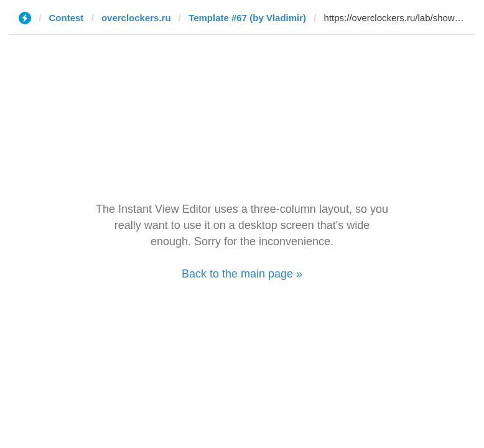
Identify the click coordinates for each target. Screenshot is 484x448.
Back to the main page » (242, 274)
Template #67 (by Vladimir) (247, 18)
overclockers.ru (136, 18)
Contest (67, 18)
